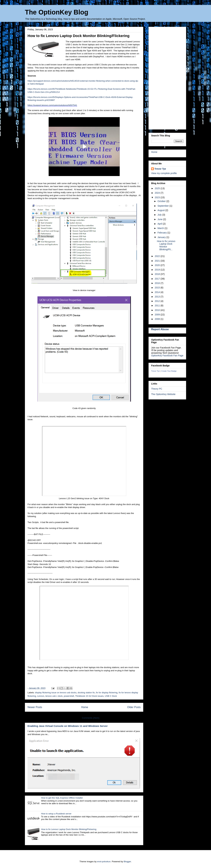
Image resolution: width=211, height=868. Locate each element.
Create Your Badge (169, 371)
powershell (69, 696)
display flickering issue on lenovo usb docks (56, 693)
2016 (158, 283)
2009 (158, 315)
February (162, 233)
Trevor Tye (160, 169)
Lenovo (41, 696)
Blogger (127, 862)
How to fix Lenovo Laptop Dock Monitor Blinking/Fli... (166, 245)
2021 (158, 261)
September (163, 206)
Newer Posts (35, 707)
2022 (158, 256)
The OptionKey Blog (57, 12)
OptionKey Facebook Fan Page (167, 356)
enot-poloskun (104, 862)
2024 (158, 193)
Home (85, 707)
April (160, 224)
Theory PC (157, 389)
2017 (158, 279)
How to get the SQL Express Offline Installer (62, 798)
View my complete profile (164, 173)
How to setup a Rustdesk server (56, 814)
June (160, 219)
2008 (158, 319)
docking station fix (86, 693)
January (162, 237)
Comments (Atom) (91, 718)
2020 (158, 265)
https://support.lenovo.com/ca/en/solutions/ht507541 (52, 105)
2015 (158, 288)
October (162, 201)
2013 (158, 297)
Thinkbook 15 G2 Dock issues (89, 696)
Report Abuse (160, 329)
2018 (158, 274)
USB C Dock (111, 696)
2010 (158, 310)
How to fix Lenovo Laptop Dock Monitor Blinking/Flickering (78, 36)
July (160, 215)
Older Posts (134, 707)
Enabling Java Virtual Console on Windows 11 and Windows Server (68, 726)
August (161, 210)
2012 (158, 301)
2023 (158, 197)
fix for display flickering (107, 693)
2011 (158, 306)
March (161, 228)
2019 (158, 270)
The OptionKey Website (163, 394)
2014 (158, 292)
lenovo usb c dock (54, 696)
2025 (158, 188)
